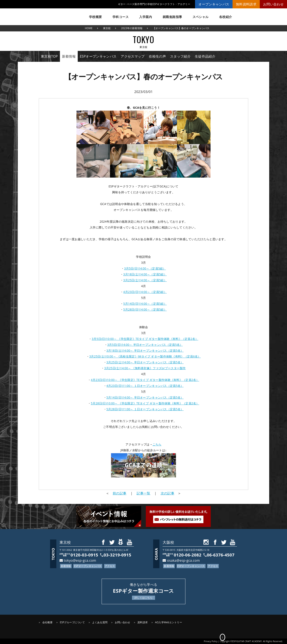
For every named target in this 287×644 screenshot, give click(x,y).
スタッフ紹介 (180, 56)
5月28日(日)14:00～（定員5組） (145, 309)
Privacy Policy (211, 641)
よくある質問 (100, 622)
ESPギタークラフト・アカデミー (60, 15)
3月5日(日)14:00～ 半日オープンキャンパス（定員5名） (145, 345)
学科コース (121, 17)
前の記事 (120, 493)
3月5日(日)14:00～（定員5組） (145, 268)
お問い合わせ (273, 4)
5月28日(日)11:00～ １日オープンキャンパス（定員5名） (145, 409)
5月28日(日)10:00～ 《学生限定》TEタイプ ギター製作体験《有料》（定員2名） (145, 403)
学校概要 (96, 17)
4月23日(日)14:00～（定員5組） (145, 292)
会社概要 (47, 622)
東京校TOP (49, 56)
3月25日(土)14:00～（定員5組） (145, 280)
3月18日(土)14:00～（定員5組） (145, 274)
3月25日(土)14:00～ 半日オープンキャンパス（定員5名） (145, 362)
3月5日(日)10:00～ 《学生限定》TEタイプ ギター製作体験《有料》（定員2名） (145, 339)
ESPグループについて (72, 622)
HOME (89, 28)
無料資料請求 (246, 4)
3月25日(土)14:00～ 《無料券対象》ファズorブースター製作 (145, 368)
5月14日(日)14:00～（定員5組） (145, 304)
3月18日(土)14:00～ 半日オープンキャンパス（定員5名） (145, 350)
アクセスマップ (133, 56)
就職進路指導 (172, 17)
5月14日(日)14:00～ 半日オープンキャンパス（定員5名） (145, 397)
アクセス (110, 566)
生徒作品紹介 (205, 56)
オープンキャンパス (214, 4)
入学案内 (146, 17)
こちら (157, 444)
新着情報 (69, 56)
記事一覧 (143, 493)
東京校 (107, 28)
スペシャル (201, 17)
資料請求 (143, 622)
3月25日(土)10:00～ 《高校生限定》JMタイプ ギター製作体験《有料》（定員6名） (145, 356)
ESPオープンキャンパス (98, 56)
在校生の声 (157, 56)
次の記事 (167, 493)
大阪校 (168, 542)
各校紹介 (226, 17)
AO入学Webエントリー (169, 622)
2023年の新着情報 (132, 28)
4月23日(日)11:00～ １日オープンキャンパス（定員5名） (145, 386)
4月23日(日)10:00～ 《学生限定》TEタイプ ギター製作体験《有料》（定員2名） (145, 380)
